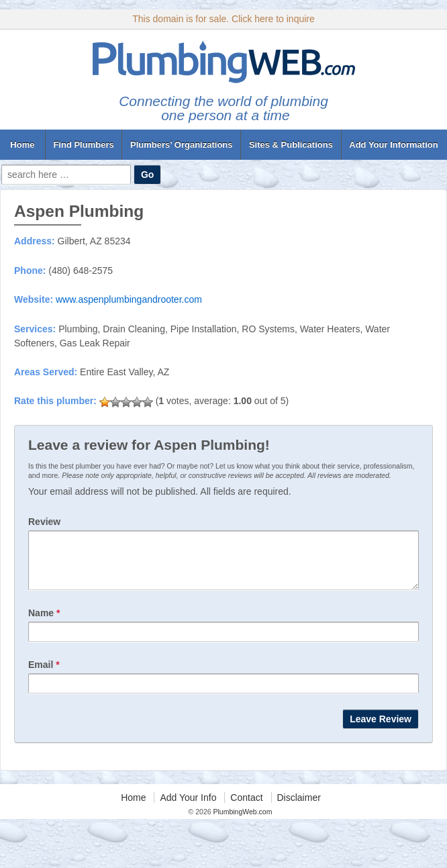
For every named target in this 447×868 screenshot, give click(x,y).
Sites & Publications (291, 145)
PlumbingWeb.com (242, 822)
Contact (246, 808)
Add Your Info (188, 808)
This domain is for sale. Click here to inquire (223, 19)
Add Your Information (393, 145)
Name (44, 623)
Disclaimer (299, 808)
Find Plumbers (83, 145)
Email (44, 675)
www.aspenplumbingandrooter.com (129, 299)
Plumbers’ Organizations (181, 145)
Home (22, 145)
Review (44, 522)
